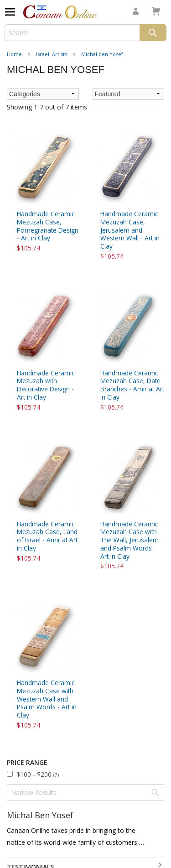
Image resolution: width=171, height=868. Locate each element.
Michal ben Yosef (102, 54)
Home (14, 54)
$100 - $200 (38, 774)
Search (153, 33)
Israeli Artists (52, 54)
